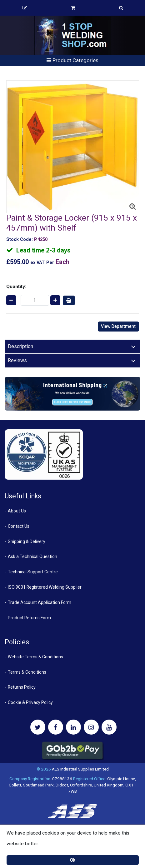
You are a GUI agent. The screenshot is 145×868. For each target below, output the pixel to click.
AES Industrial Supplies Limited (80, 769)
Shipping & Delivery (27, 541)
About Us (17, 511)
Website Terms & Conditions (35, 657)
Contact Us (19, 526)
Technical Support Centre (33, 572)
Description (20, 346)
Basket (73, 8)
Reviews (17, 360)
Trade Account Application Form (40, 602)
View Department (118, 326)
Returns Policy (22, 687)
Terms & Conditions (27, 672)
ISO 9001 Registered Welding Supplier (45, 587)
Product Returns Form (29, 618)
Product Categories (72, 60)
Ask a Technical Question (32, 556)
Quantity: (16, 287)
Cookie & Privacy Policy (30, 702)
